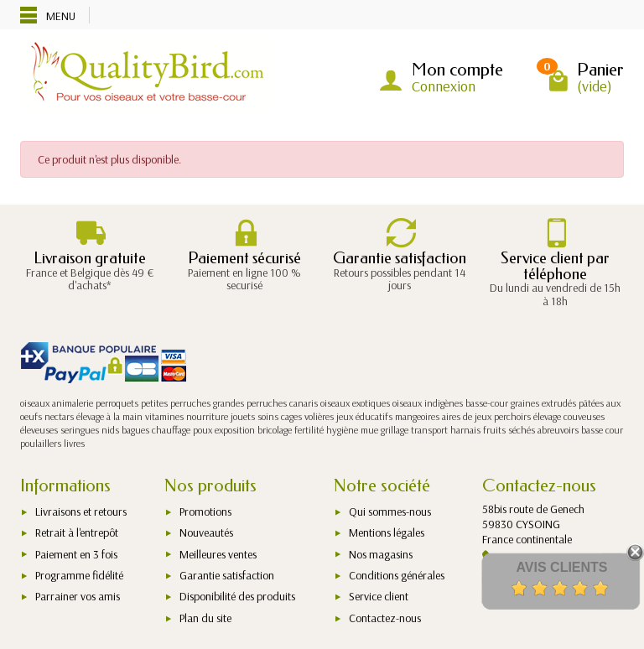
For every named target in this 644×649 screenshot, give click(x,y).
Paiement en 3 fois (76, 554)
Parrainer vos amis (78, 596)
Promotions (205, 511)
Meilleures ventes (218, 554)
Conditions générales (397, 575)
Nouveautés (206, 532)
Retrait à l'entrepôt (77, 532)
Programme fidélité (79, 575)
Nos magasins (381, 554)
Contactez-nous (385, 618)
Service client (379, 596)
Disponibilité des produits (237, 596)
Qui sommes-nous (390, 511)
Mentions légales (387, 532)
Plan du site (205, 618)
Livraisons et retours (81, 511)
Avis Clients (561, 567)
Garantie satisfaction (227, 575)
